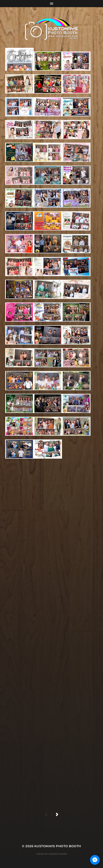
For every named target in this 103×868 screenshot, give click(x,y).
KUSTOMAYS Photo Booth (58, 846)
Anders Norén (58, 854)
